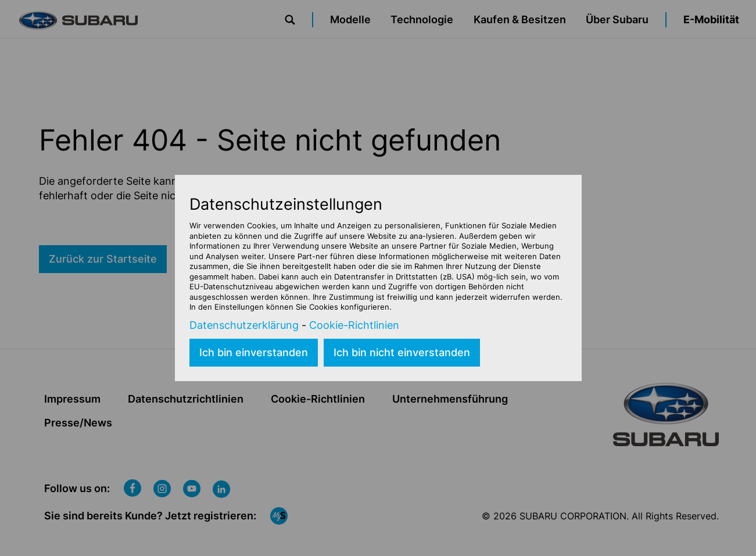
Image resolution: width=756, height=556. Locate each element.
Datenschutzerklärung (244, 325)
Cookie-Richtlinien (354, 325)
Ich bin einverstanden (254, 352)
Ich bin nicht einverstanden (402, 352)
